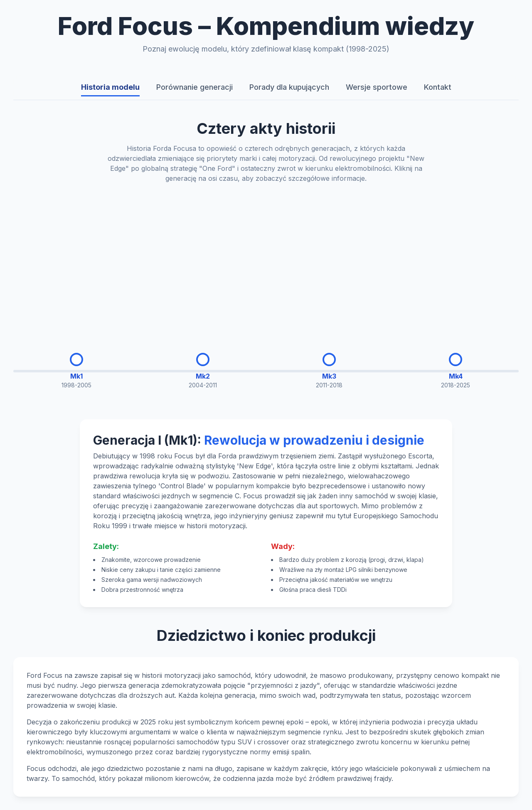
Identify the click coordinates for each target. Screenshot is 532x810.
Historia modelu (110, 87)
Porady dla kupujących (289, 87)
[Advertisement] (266, 261)
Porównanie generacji (195, 87)
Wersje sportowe (377, 87)
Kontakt (438, 87)
